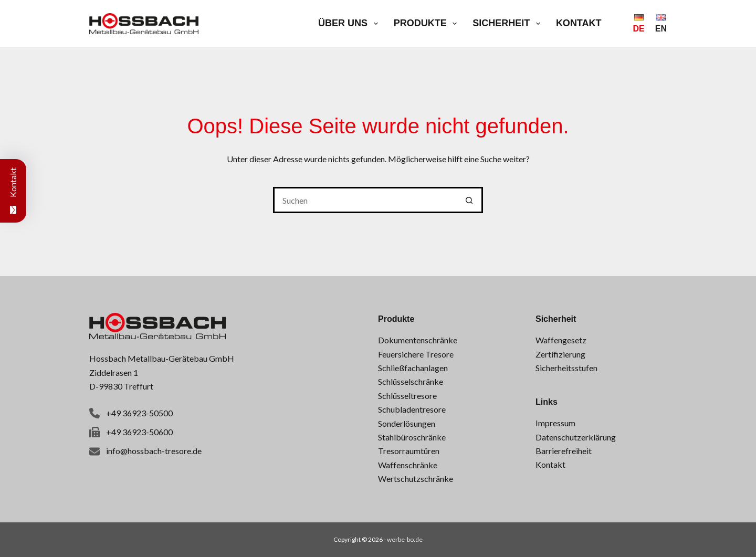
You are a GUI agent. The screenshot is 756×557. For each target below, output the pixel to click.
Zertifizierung (560, 354)
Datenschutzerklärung (576, 437)
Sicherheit (508, 24)
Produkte (428, 24)
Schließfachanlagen (413, 368)
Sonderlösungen (407, 423)
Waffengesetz (561, 340)
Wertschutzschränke (416, 479)
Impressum (555, 423)
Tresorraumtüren (409, 451)
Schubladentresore (412, 409)
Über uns (350, 24)
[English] (661, 24)
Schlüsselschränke (411, 381)
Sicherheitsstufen (566, 368)
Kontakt (579, 23)
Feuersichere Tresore (416, 354)
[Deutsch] (639, 24)
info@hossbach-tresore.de (154, 451)
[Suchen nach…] (365, 200)
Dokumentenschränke (418, 340)
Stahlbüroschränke (412, 437)
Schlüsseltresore (407, 396)
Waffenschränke (408, 465)
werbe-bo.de (405, 539)
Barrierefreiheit (564, 451)
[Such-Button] (470, 200)
